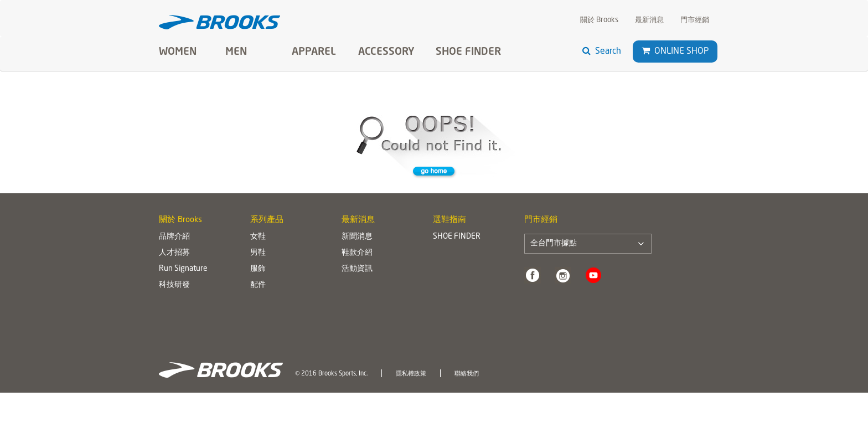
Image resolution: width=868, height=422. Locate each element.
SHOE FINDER (468, 52)
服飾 (258, 269)
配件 (258, 285)
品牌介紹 (174, 236)
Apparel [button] (314, 52)
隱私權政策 (411, 374)
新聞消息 (357, 236)
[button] (646, 51)
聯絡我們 (467, 374)
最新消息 (649, 20)
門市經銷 (695, 20)
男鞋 (258, 253)
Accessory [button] (386, 52)
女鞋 (258, 236)
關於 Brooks (599, 20)
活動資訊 (357, 269)
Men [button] (236, 52)
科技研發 (174, 285)
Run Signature (183, 269)
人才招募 (174, 253)
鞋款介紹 (357, 253)
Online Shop (675, 51)
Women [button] (178, 52)
